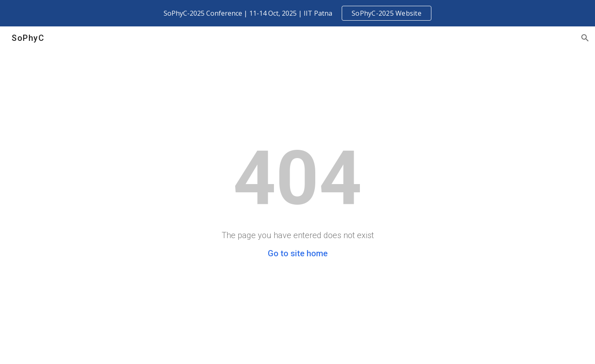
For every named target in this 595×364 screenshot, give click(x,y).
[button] (585, 38)
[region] (297, 13)
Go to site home (298, 253)
